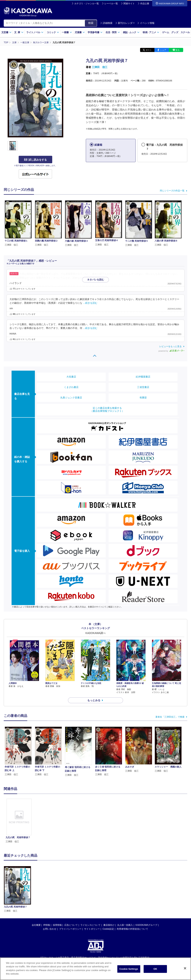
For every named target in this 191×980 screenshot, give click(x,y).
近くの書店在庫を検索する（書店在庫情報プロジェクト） (107, 409)
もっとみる (94, 700)
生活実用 (113, 32)
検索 (91, 23)
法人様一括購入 (125, 925)
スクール (185, 32)
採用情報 (57, 925)
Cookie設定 (108, 929)
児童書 (80, 32)
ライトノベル (35, 32)
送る (178, 50)
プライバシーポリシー (70, 929)
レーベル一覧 (111, 4)
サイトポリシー (92, 929)
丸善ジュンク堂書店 (71, 398)
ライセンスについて (90, 925)
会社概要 (36, 925)
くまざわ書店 (71, 387)
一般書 (67, 32)
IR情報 (47, 925)
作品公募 (145, 4)
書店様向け (109, 925)
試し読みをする (35, 160)
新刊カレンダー (125, 23)
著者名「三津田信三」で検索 (170, 717)
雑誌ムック (131, 32)
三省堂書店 (143, 387)
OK (155, 970)
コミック (53, 32)
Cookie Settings (129, 970)
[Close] (185, 970)
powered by (172, 351)
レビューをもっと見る (170, 346)
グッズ (175, 32)
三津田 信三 (100, 67)
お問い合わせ (50, 929)
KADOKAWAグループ (146, 925)
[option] (19, 821)
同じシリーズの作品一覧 (172, 191)
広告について (71, 925)
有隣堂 (143, 398)
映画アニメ (151, 32)
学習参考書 (95, 32)
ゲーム (166, 32)
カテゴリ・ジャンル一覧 (87, 4)
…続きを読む (100, 278)
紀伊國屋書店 (143, 377)
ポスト (149, 50)
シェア (163, 50)
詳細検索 (106, 23)
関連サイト (129, 4)
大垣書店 (71, 377)
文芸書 (6, 32)
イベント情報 (146, 23)
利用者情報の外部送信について (132, 929)
